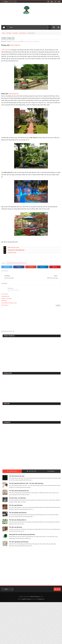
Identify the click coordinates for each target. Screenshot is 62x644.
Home (4, 33)
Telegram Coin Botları (7, 298)
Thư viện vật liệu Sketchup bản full (19, 491)
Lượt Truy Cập (32, 471)
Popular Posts (13, 471)
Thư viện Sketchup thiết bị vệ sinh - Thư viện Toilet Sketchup (26, 483)
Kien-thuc (9, 33)
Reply (58, 305)
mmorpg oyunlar (5, 296)
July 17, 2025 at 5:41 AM (13, 290)
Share (19, 267)
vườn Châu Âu (15, 45)
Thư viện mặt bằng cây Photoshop (19, 542)
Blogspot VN (41, 599)
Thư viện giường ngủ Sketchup (18, 513)
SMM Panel (4, 301)
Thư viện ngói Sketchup (16, 505)
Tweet (7, 267)
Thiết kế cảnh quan (35, 597)
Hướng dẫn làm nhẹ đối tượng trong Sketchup (22, 535)
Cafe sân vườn (12, 253)
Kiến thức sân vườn (13, 247)
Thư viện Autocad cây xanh (17, 476)
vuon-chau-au (23, 33)
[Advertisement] (17, 354)
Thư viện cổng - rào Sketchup (17, 498)
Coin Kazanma (5, 305)
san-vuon (15, 33)
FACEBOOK (52, 471)
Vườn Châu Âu (5, 50)
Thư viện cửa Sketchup (15, 527)
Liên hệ (57, 589)
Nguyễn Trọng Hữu (27, 599)
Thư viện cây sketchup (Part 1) (18, 520)
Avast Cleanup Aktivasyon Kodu (9, 303)
